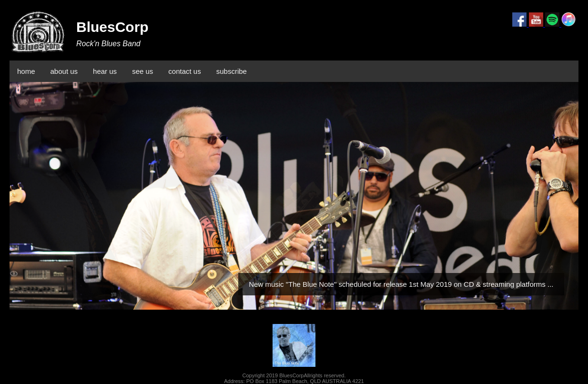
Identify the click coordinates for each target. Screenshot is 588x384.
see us (142, 71)
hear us (105, 71)
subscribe (232, 71)
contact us (184, 71)
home (26, 71)
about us (64, 71)
